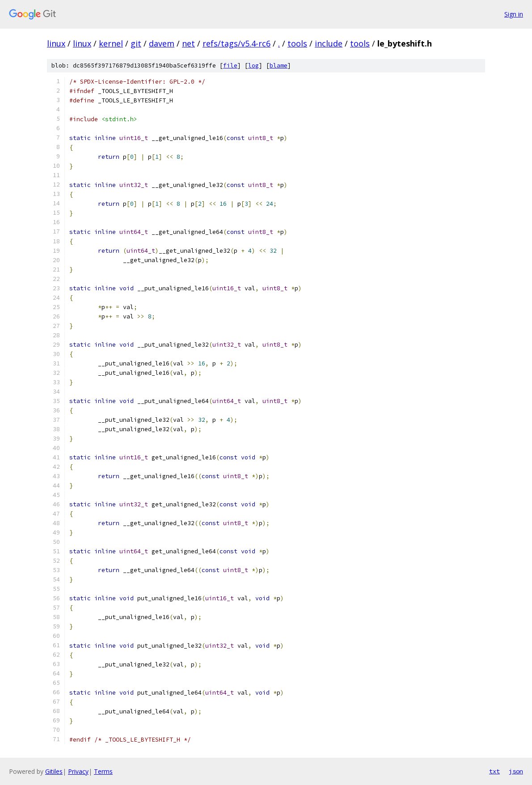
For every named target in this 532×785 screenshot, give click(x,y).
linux (56, 43)
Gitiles (54, 771)
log (253, 66)
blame (279, 66)
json (516, 771)
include (329, 43)
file (230, 66)
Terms (103, 771)
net (188, 43)
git (136, 43)
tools (297, 43)
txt (494, 771)
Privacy (78, 771)
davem (162, 43)
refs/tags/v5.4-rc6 (236, 43)
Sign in (514, 14)
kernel (111, 43)
